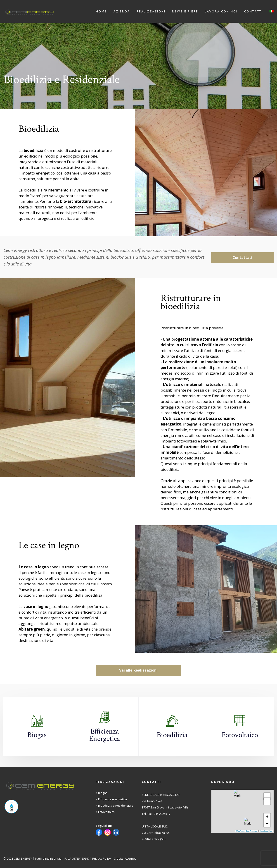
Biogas (103, 793)
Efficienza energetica (112, 799)
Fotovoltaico (106, 812)
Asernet (130, 858)
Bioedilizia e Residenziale (116, 806)
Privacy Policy (102, 858)
